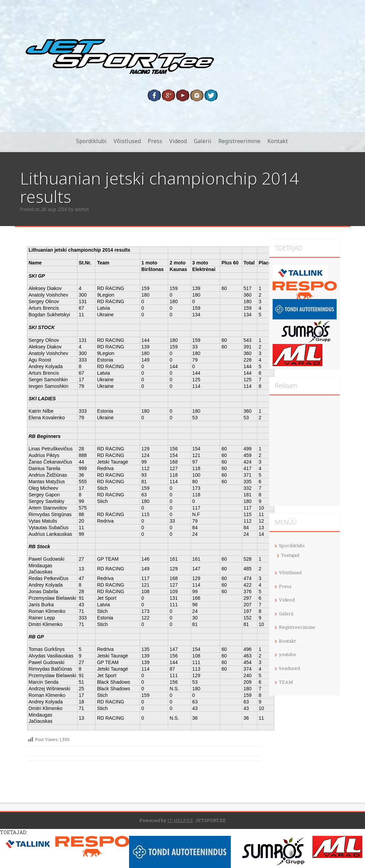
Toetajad (290, 555)
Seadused (289, 668)
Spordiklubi (91, 141)
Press (155, 141)
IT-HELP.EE (180, 820)
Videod (178, 141)
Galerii (203, 141)
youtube (288, 654)
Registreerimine (239, 141)
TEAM (286, 682)
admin (82, 209)
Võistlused (127, 141)
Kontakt (278, 141)
